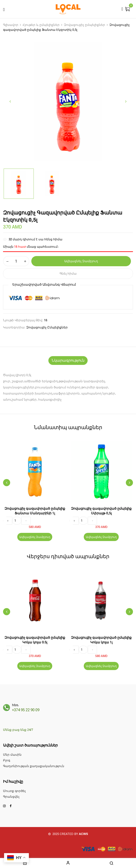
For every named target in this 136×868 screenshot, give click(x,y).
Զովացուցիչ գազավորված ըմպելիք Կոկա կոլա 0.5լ (35, 640)
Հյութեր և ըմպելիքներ (41, 25)
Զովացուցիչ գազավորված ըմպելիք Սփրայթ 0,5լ (101, 511)
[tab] (68, 361)
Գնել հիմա (68, 274)
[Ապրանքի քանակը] (16, 261)
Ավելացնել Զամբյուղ (35, 537)
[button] (128, 9)
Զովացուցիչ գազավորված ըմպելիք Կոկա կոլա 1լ (101, 640)
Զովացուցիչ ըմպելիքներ (84, 25)
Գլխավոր (11, 25)
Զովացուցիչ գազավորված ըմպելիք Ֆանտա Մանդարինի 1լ (35, 511)
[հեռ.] (7, 708)
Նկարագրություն (68, 360)
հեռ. (15, 705)
